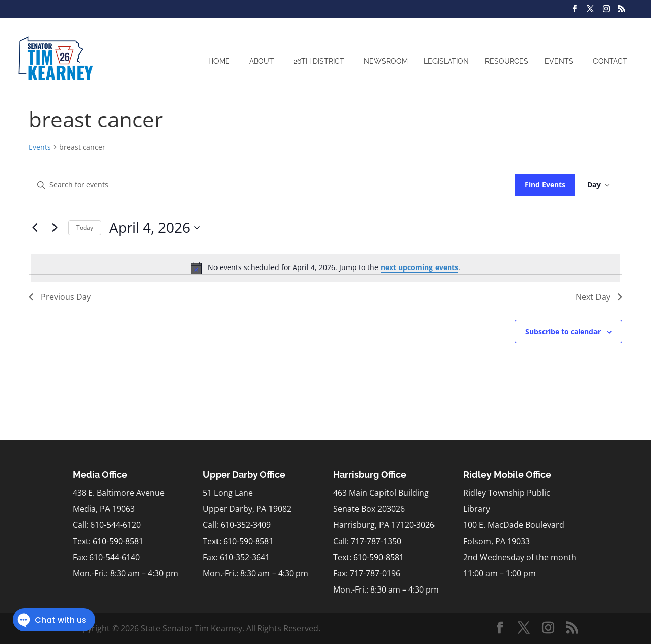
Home (219, 61)
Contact (610, 61)
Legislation (446, 61)
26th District (319, 61)
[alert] (325, 268)
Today (85, 227)
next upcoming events (419, 267)
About (262, 61)
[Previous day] (35, 228)
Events (559, 61)
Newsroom (386, 61)
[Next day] (55, 228)
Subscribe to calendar (563, 331)
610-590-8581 (118, 541)
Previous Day (60, 297)
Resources (507, 61)
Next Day (599, 297)
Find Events (545, 184)
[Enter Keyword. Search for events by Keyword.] (272, 185)
